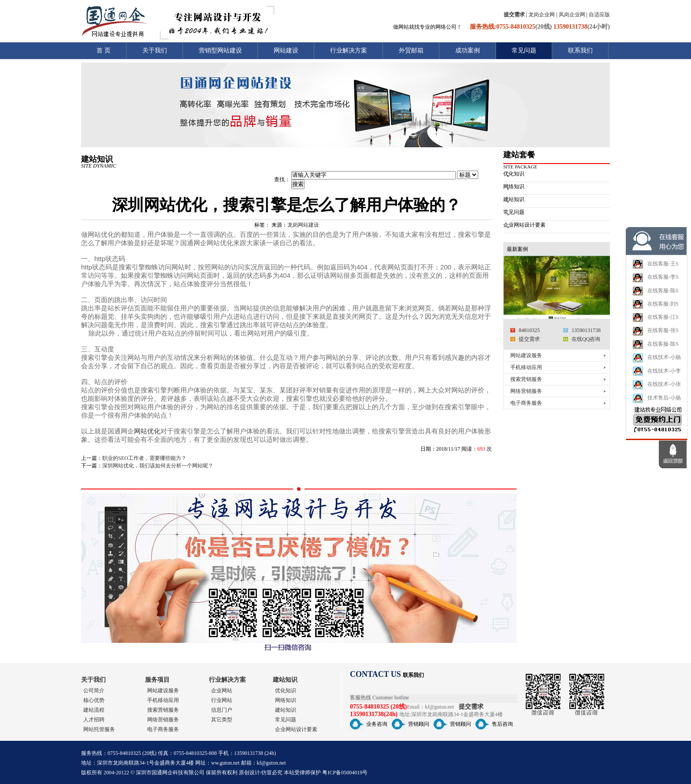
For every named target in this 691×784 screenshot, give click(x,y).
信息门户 (222, 710)
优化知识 (514, 174)
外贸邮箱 (411, 50)
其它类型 (222, 720)
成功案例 (468, 50)
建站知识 (514, 199)
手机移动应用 (526, 367)
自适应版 (599, 15)
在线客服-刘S (656, 319)
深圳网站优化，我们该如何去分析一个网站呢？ (158, 466)
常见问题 (524, 50)
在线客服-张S (656, 346)
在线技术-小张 (657, 399)
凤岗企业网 (572, 15)
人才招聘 (94, 720)
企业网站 (222, 691)
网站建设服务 (526, 355)
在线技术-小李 (657, 386)
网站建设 (286, 50)
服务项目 (157, 680)
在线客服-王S (656, 279)
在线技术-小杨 (657, 372)
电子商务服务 (526, 403)
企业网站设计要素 (524, 225)
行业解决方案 (349, 50)
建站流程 (94, 710)
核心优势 (94, 700)
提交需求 (529, 339)
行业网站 (222, 700)
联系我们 (580, 50)
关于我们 (155, 50)
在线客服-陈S (656, 306)
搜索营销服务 (526, 379)
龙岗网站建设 (303, 225)
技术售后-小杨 (657, 413)
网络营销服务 (526, 391)
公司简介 (94, 691)
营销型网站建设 (220, 50)
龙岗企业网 (542, 15)
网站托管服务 (99, 729)
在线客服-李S (656, 292)
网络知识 (514, 187)
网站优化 (147, 431)
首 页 (104, 50)
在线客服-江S (656, 332)
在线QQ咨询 (586, 339)
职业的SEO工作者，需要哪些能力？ (144, 458)
